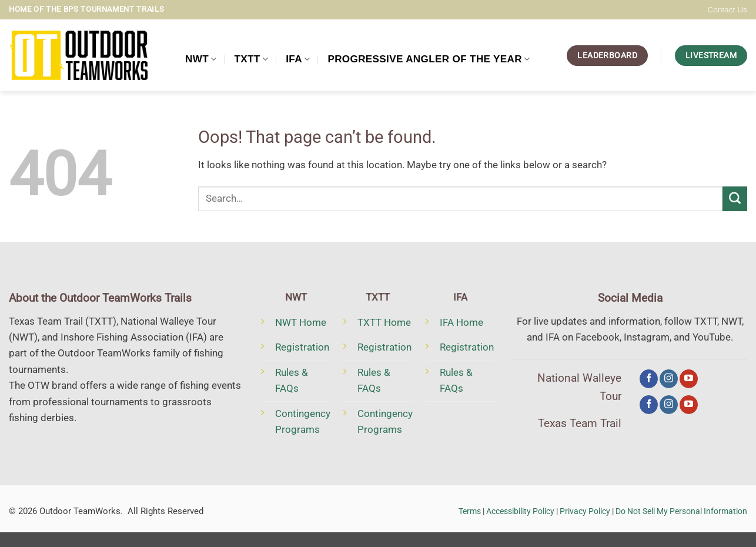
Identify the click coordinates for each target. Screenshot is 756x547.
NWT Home (301, 322)
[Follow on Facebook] (649, 379)
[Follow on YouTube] (689, 379)
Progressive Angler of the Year (429, 59)
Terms (470, 511)
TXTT (252, 59)
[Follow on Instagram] (669, 379)
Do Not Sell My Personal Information (681, 511)
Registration (302, 347)
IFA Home (461, 322)
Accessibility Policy (520, 511)
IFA (298, 59)
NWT (201, 59)
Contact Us (727, 10)
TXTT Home (384, 322)
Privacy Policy (585, 511)
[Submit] (735, 199)
